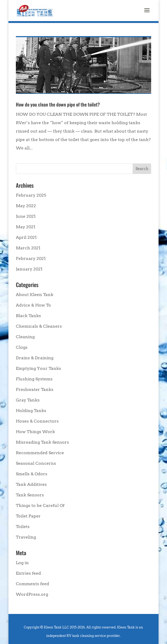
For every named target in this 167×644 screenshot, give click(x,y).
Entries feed (28, 573)
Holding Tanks (31, 411)
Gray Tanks (28, 400)
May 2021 (26, 227)
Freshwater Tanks (35, 389)
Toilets (23, 527)
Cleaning (25, 337)
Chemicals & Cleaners (39, 326)
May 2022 (26, 206)
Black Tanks (28, 316)
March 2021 (28, 248)
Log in (22, 563)
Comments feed (33, 584)
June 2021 (26, 216)
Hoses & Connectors (37, 421)
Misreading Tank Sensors (42, 442)
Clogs (22, 347)
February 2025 (31, 195)
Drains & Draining (35, 358)
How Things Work (35, 432)
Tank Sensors (30, 495)
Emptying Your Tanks (38, 368)
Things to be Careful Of (40, 505)
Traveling (26, 537)
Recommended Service (40, 453)
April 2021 (26, 237)
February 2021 (31, 258)
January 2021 (29, 269)
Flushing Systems (34, 379)
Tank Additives (31, 484)
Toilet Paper (28, 516)
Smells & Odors (32, 474)
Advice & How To (33, 305)
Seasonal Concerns (36, 463)
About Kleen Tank (35, 295)
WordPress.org (32, 594)
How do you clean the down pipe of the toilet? (58, 104)
